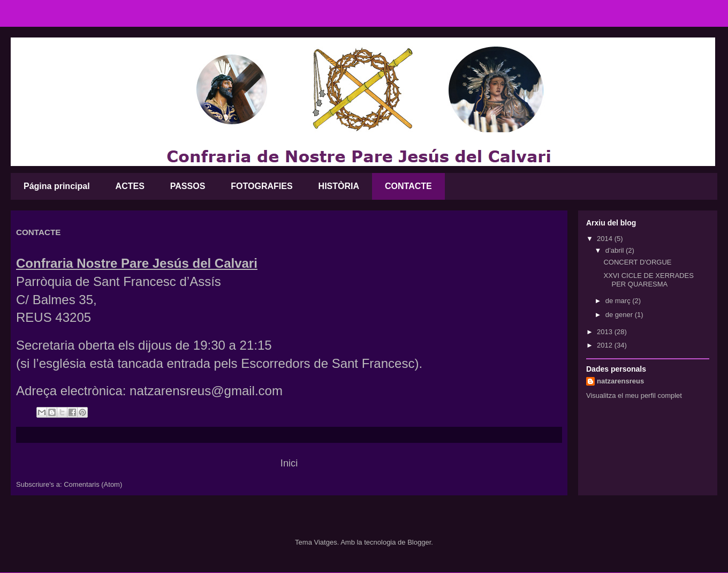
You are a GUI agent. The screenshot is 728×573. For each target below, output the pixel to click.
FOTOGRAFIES (261, 186)
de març (619, 301)
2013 (606, 332)
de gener (620, 315)
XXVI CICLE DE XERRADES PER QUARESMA (648, 280)
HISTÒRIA (339, 186)
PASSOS (188, 186)
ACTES (130, 186)
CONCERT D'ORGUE (637, 262)
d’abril (616, 250)
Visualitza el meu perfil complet (634, 395)
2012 (606, 345)
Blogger (419, 542)
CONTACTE (408, 186)
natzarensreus (620, 381)
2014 (606, 239)
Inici (289, 463)
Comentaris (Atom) (93, 484)
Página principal (57, 186)
